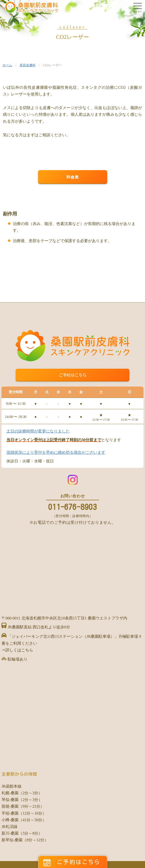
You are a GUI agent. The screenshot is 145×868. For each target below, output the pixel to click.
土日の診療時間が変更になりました (38, 431)
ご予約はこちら (73, 375)
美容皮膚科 (28, 65)
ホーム (7, 65)
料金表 (73, 177)
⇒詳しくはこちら (17, 650)
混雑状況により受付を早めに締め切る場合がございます (56, 452)
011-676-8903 (73, 507)
